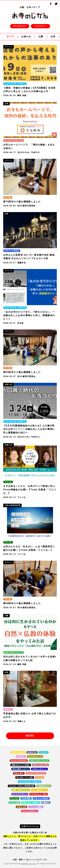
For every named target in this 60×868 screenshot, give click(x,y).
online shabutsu (19, 761)
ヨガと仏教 (14, 803)
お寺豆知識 (26, 798)
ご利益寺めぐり (44, 786)
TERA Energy (18, 752)
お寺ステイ (32, 752)
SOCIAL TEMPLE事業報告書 (21, 786)
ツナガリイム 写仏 (39, 794)
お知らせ (26, 37)
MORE (30, 736)
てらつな (14, 798)
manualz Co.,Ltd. (29, 864)
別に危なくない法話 (25, 777)
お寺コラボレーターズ (39, 761)
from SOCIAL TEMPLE (30, 782)
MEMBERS (20, 26)
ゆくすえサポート (20, 794)
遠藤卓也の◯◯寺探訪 (21, 765)
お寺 (53, 37)
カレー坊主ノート (39, 790)
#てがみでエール (35, 756)
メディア (44, 752)
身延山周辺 (19, 773)
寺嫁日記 (21, 756)
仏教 (41, 37)
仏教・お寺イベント (21, 790)
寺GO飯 (40, 777)
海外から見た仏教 (40, 765)
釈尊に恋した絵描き (30, 803)
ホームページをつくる (36, 773)
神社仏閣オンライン (21, 769)
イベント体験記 (36, 807)
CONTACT (40, 26)
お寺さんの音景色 (41, 798)
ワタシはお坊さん (30, 811)
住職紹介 (46, 803)
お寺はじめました (39, 769)
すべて (10, 37)
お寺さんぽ (22, 807)
